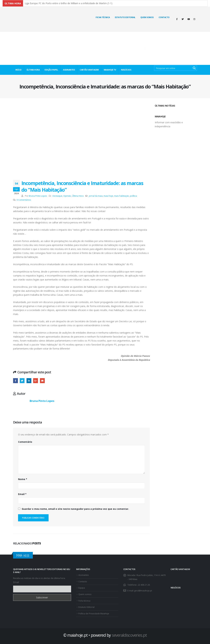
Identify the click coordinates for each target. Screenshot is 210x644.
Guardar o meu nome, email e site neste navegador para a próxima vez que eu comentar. (75, 509)
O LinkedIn (29, 381)
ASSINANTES (69, 70)
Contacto (164, 17)
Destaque (57, 196)
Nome (23, 479)
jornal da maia (96, 196)
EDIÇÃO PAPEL (51, 70)
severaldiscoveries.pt (129, 634)
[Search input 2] (173, 68)
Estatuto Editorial (125, 17)
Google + (36, 381)
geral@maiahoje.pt (144, 590)
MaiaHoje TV (110, 70)
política (133, 196)
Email (22, 494)
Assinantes (84, 575)
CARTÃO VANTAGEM (89, 70)
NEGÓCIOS (126, 70)
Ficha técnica (103, 17)
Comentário (25, 442)
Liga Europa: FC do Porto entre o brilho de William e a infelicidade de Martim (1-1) (69, 3)
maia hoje (108, 196)
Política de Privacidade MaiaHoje (94, 612)
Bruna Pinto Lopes (38, 196)
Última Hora (78, 196)
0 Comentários (24, 200)
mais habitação (122, 196)
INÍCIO (18, 70)
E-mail (42, 381)
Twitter (22, 381)
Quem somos (85, 594)
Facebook (15, 381)
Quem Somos (147, 17)
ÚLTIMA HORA (33, 70)
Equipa (82, 587)
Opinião (67, 196)
